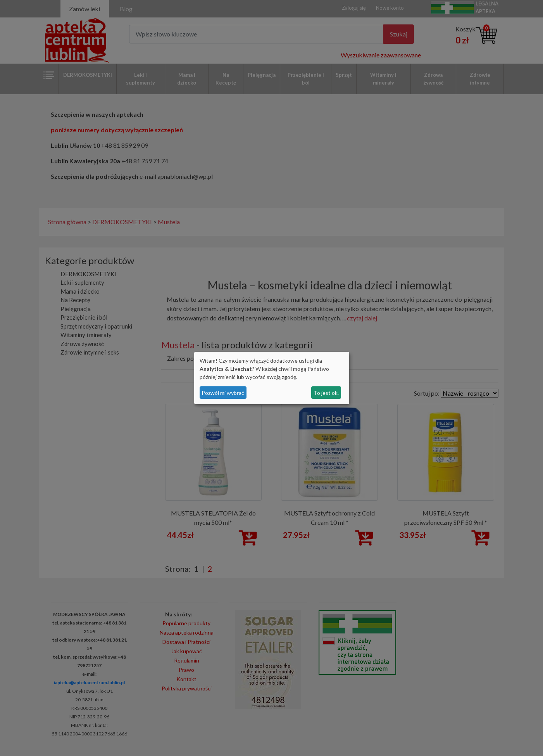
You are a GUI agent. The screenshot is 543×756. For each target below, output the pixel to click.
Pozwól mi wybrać (223, 393)
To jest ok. (326, 393)
